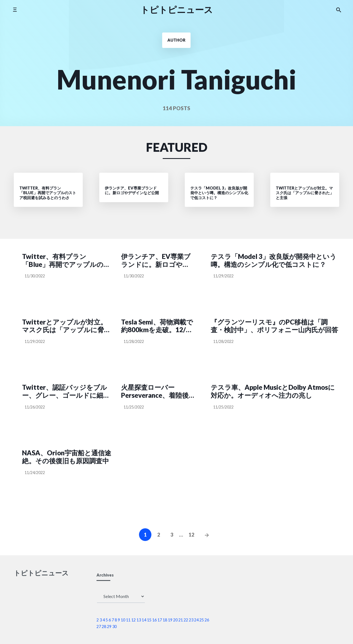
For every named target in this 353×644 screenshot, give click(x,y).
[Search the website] (339, 10)
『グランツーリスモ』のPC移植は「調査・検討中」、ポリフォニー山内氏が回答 (274, 326)
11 (128, 620)
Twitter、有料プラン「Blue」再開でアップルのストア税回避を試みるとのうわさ (66, 261)
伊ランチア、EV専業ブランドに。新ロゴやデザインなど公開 (156, 261)
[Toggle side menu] (15, 10)
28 (104, 627)
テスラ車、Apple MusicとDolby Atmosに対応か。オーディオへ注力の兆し (273, 391)
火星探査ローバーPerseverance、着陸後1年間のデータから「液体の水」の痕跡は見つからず (157, 391)
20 (175, 620)
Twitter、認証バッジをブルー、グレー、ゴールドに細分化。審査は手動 (66, 391)
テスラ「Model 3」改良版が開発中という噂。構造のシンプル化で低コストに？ (274, 260)
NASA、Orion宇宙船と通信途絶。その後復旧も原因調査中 (67, 457)
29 (109, 627)
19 (170, 620)
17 (160, 620)
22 (186, 620)
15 (149, 620)
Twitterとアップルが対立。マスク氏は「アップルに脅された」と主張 (66, 326)
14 (144, 620)
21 (181, 620)
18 (165, 620)
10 (123, 620)
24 (196, 620)
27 (99, 627)
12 (191, 535)
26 (207, 620)
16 (154, 620)
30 (114, 627)
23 (191, 620)
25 (202, 620)
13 (139, 620)
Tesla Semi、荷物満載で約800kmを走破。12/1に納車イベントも (157, 326)
